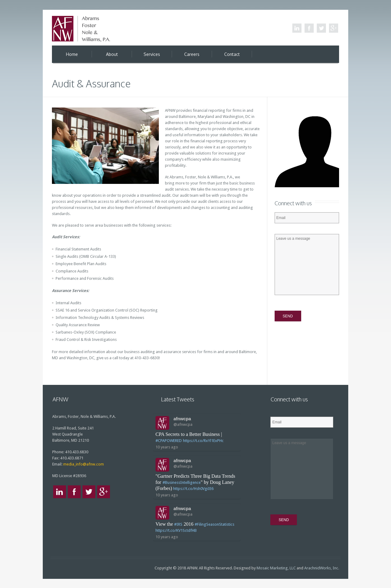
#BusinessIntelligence (182, 482)
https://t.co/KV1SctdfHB (176, 530)
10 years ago (167, 447)
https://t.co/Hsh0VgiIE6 (193, 489)
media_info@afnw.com (84, 464)
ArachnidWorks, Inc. (322, 568)
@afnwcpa (183, 424)
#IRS (178, 524)
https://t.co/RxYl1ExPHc (203, 441)
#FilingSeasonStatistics (214, 524)
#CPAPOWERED (169, 441)
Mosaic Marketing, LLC (276, 568)
